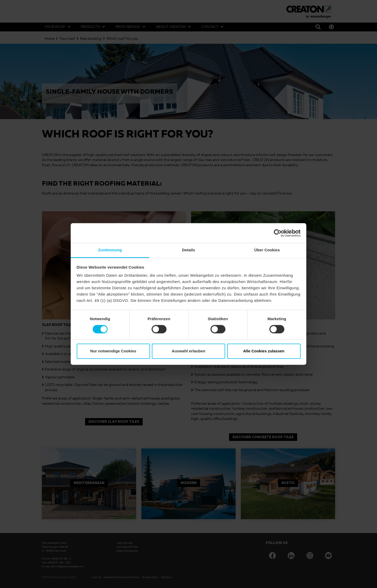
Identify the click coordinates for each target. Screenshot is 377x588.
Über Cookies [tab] (267, 250)
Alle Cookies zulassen (264, 351)
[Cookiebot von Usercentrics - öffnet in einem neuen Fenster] (278, 233)
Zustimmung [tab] (110, 250)
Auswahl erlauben (188, 351)
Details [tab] (188, 250)
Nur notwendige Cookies (113, 351)
